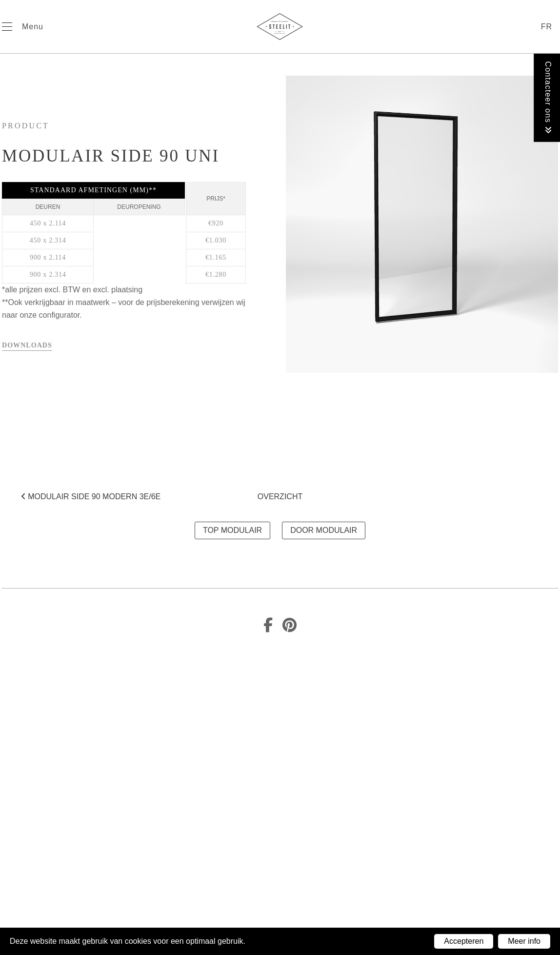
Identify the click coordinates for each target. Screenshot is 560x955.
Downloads (27, 345)
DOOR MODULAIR (324, 530)
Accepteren (464, 941)
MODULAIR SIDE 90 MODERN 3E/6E (91, 497)
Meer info (524, 941)
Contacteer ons (548, 98)
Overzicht (280, 497)
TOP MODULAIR (232, 530)
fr (547, 27)
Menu (33, 27)
